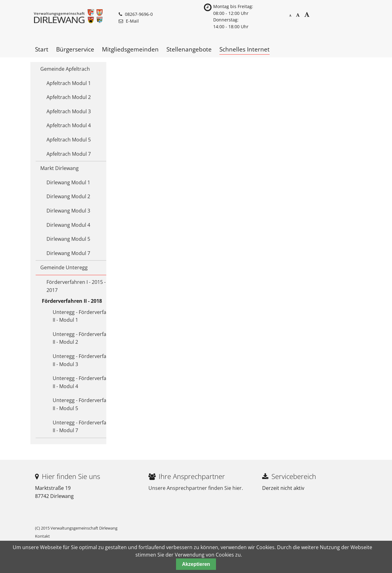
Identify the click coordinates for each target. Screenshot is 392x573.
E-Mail (132, 21)
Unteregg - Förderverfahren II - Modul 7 (85, 427)
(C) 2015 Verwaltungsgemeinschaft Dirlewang (76, 528)
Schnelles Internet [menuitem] (244, 49)
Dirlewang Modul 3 (68, 211)
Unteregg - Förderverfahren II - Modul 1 (85, 316)
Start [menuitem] (42, 49)
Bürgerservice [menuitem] (75, 49)
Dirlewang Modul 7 (68, 253)
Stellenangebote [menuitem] (189, 49)
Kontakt (42, 536)
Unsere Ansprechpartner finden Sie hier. (196, 488)
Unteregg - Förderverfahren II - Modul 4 (85, 382)
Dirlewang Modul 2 (68, 196)
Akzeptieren (196, 564)
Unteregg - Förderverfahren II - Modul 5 (85, 404)
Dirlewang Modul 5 (68, 239)
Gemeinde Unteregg (64, 267)
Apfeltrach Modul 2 (69, 97)
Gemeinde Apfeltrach (65, 69)
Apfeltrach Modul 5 (69, 140)
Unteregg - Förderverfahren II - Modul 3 (85, 360)
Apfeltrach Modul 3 (69, 111)
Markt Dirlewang (59, 168)
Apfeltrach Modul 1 (69, 83)
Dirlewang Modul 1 (68, 182)
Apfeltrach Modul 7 (69, 154)
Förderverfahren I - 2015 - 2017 (76, 286)
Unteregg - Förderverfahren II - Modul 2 (85, 338)
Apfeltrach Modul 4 (69, 125)
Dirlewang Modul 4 (68, 225)
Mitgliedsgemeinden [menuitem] (130, 49)
